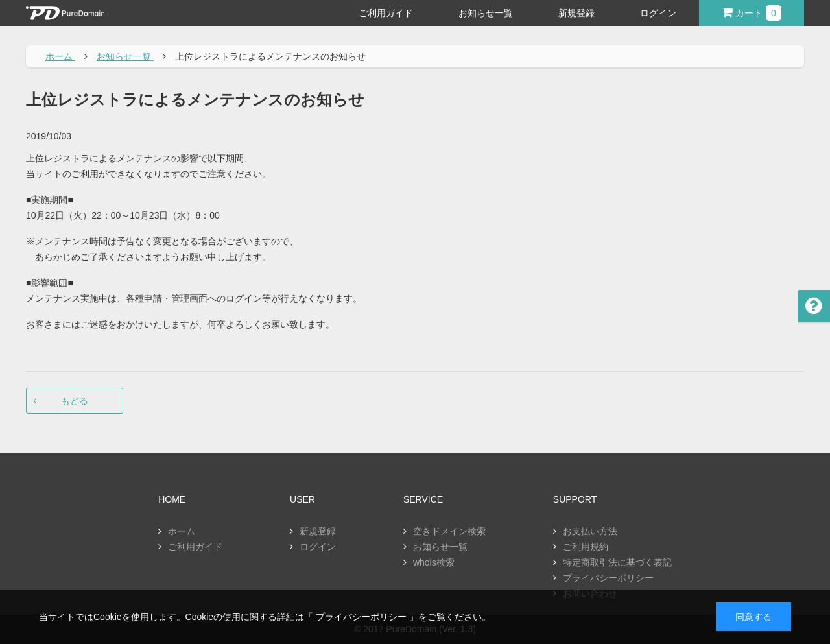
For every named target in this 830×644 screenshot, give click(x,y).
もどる (75, 401)
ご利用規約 (586, 547)
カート (752, 13)
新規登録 (576, 13)
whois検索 (434, 562)
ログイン (658, 13)
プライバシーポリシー (608, 578)
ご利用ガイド (386, 13)
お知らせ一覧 (486, 13)
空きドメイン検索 (449, 531)
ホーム (182, 531)
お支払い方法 (590, 531)
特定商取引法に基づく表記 (617, 562)
